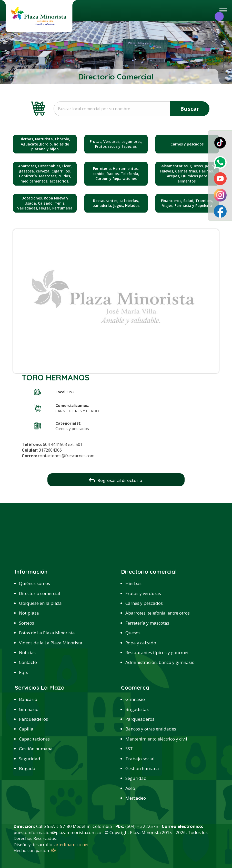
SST (129, 749)
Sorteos (27, 623)
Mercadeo (136, 798)
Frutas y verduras (143, 593)
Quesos (133, 633)
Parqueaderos (33, 719)
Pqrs (24, 672)
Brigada (27, 768)
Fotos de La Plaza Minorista (47, 633)
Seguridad (30, 759)
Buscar (190, 109)
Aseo (130, 788)
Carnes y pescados (144, 603)
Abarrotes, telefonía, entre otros (158, 613)
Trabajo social (140, 759)
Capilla (26, 729)
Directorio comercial (40, 593)
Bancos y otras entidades (151, 729)
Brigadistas (137, 709)
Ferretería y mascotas (147, 623)
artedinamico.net (72, 844)
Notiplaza (29, 613)
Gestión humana (36, 749)
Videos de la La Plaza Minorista (51, 643)
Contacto (28, 662)
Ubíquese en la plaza (40, 603)
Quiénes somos (34, 583)
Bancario (28, 699)
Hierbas (133, 583)
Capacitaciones (34, 739)
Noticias (27, 652)
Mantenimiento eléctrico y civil (156, 739)
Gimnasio (29, 709)
